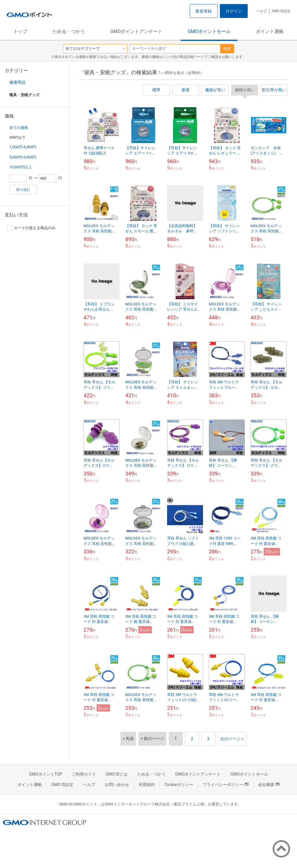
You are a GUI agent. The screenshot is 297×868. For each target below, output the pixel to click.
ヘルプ (262, 11)
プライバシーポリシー (226, 785)
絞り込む (23, 189)
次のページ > (232, 739)
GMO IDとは (117, 774)
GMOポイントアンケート (136, 31)
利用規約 (147, 785)
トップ (20, 31)
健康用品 (17, 82)
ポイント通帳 (270, 31)
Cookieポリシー (179, 785)
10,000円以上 (21, 167)
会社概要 (269, 785)
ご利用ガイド (84, 774)
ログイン (234, 11)
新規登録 (204, 11)
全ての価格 (19, 128)
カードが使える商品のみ (31, 228)
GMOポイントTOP (46, 774)
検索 (227, 49)
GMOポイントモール (209, 31)
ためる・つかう (69, 31)
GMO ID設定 (281, 11)
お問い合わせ (117, 785)
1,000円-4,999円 (23, 147)
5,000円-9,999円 (23, 157)
